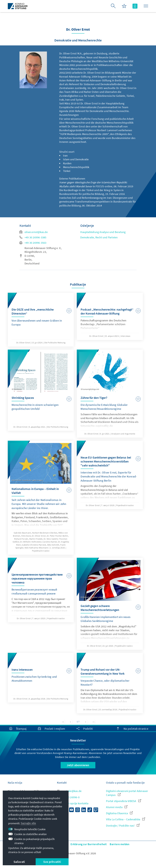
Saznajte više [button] (28, 823)
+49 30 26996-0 (68, 797)
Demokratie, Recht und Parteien (99, 237)
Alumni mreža (117, 807)
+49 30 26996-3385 (33, 237)
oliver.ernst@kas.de (34, 232)
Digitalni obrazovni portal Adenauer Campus (127, 793)
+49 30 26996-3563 (33, 243)
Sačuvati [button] (19, 862)
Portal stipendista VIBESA (123, 801)
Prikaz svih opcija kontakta (73, 803)
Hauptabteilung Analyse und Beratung (103, 232)
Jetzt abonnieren (78, 765)
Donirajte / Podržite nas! (123, 826)
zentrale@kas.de (69, 791)
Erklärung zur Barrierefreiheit (89, 844)
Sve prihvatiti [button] (52, 862)
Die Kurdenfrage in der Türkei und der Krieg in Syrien (90, 190)
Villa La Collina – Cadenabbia (126, 819)
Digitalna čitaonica (119, 813)
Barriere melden (120, 844)
